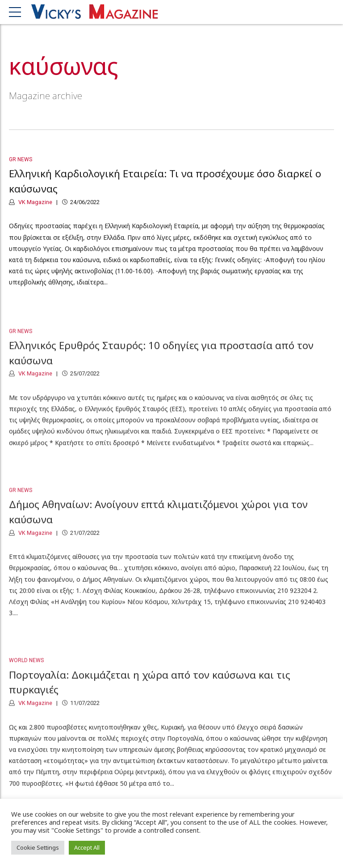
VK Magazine (35, 202)
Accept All (87, 847)
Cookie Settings (38, 847)
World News (26, 665)
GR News (21, 159)
